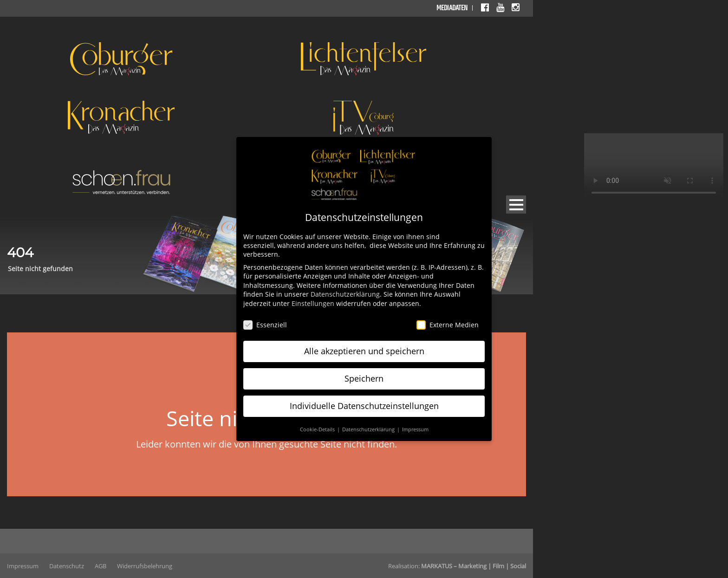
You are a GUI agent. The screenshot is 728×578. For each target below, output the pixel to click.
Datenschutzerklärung (345, 294)
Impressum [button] (415, 429)
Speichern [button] (364, 378)
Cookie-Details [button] (318, 429)
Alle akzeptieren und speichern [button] (364, 351)
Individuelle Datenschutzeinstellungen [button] (364, 406)
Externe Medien (448, 325)
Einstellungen (313, 303)
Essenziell (265, 325)
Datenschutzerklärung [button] (369, 429)
